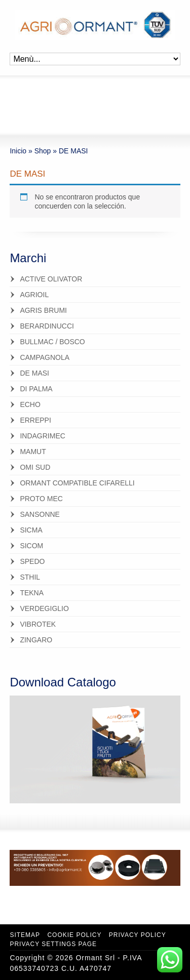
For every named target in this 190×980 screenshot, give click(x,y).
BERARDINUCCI (47, 326)
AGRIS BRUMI (43, 310)
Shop (43, 151)
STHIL (30, 577)
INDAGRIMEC (42, 436)
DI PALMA (36, 389)
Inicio (18, 151)
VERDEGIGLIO (44, 608)
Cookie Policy (74, 935)
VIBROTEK (38, 624)
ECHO (30, 404)
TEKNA (32, 593)
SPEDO (32, 561)
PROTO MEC (41, 499)
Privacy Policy (138, 935)
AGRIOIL (34, 295)
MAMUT (33, 452)
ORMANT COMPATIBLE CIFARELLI (77, 483)
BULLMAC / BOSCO (52, 342)
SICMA (31, 530)
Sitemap (25, 935)
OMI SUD (35, 467)
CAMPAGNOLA (45, 357)
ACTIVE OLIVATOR (51, 279)
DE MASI (34, 373)
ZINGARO (36, 640)
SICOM (31, 546)
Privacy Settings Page (53, 944)
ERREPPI (35, 420)
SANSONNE (40, 514)
